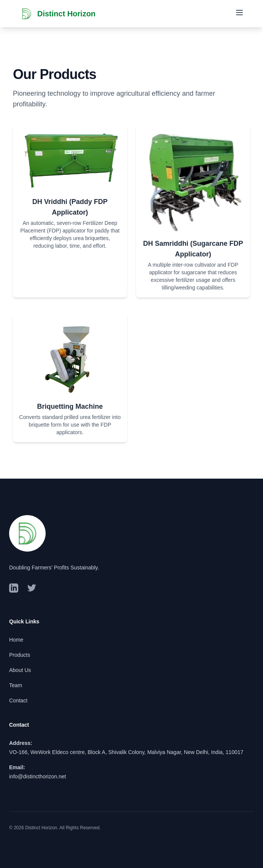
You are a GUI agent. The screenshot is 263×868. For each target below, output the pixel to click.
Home (16, 640)
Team (16, 685)
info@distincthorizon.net (38, 776)
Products (20, 655)
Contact (18, 700)
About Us (20, 670)
